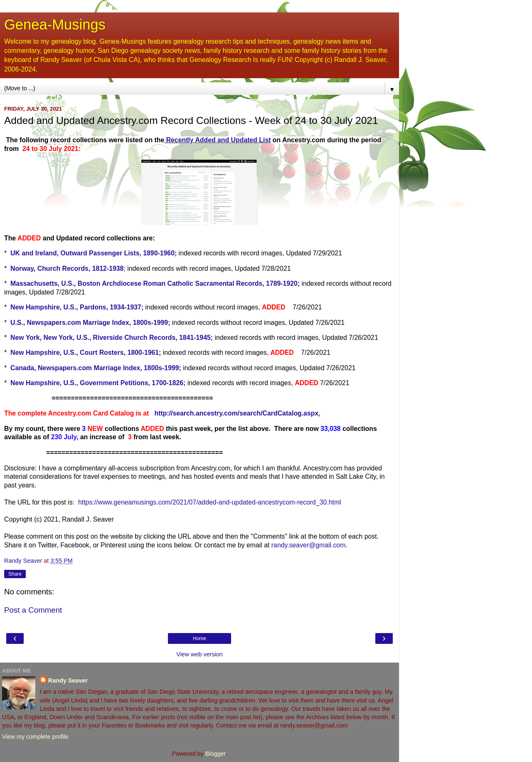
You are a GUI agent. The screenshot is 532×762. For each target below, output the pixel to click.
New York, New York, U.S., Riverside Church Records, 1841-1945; (112, 338)
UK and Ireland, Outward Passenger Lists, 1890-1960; (94, 253)
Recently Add (187, 140)
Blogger (216, 754)
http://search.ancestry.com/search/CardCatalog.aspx (237, 413)
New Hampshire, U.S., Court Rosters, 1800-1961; (86, 353)
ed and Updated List (239, 140)
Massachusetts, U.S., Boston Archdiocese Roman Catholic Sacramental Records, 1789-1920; (155, 283)
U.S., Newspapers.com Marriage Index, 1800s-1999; (90, 323)
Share (15, 574)
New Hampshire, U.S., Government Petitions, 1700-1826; (98, 383)
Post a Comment (33, 610)
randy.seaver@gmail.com (309, 545)
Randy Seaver (68, 680)
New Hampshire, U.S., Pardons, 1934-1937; (77, 307)
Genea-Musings (55, 25)
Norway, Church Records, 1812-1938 (67, 268)
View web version (199, 654)
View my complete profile (35, 737)
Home (199, 638)
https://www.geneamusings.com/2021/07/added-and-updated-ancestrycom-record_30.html (210, 502)
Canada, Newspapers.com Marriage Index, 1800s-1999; (96, 368)
